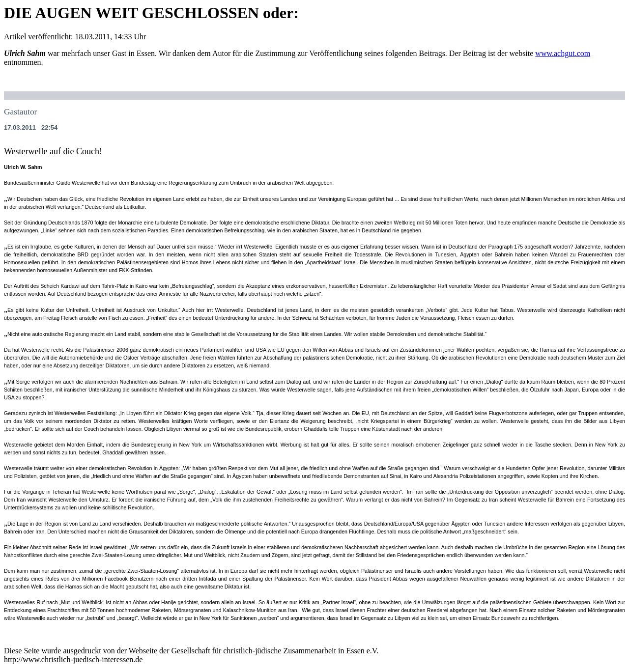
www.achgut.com (563, 53)
